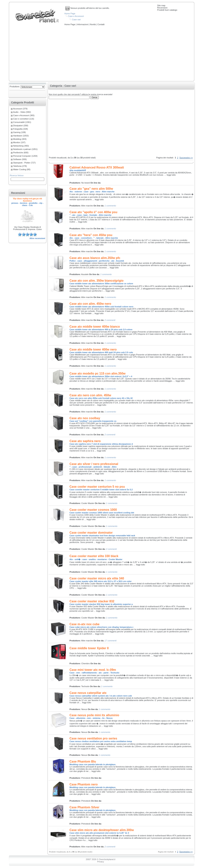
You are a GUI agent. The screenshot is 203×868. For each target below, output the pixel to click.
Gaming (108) (19, 132)
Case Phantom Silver (84, 807)
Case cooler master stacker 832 (92, 601)
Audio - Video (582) (22, 112)
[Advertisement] (102, 54)
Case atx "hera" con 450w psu (91, 235)
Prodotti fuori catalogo (167, 10)
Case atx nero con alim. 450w (90, 395)
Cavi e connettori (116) (24, 119)
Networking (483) (21, 146)
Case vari (76, 20)
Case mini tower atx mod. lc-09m (93, 670)
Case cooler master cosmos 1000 (93, 510)
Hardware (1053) (21, 136)
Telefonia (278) (20, 166)
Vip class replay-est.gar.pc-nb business (27, 200)
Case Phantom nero (84, 784)
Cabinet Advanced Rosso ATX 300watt (97, 167)
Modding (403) (20, 139)
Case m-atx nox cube (85, 624)
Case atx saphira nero (85, 441)
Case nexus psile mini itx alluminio (94, 715)
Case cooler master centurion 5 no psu (97, 487)
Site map (161, 5)
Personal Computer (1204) (25, 156)
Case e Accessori (76, 16)
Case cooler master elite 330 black (94, 556)
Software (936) (20, 159)
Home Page (70, 14)
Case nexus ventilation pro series (93, 738)
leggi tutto (171, 175)
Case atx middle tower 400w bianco (95, 327)
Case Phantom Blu (83, 762)
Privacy (100, 862)
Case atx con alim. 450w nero (90, 304)
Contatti (101, 24)
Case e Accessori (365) (24, 115)
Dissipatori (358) (21, 126)
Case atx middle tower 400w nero (93, 349)
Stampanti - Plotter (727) (24, 163)
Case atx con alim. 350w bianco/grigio (97, 281)
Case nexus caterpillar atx (88, 693)
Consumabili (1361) (22, 122)
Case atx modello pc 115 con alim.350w (98, 373)
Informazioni (83, 24)
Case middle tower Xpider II (89, 648)
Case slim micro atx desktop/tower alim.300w (102, 830)
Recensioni (162, 8)
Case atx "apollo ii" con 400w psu (93, 212)
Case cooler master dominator (91, 533)
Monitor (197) (19, 142)
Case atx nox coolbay (85, 418)
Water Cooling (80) (22, 169)
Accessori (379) (20, 109)
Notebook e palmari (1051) (25, 149)
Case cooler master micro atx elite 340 (97, 578)
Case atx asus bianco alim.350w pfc (95, 258)
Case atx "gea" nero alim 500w (91, 189)
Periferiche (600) (21, 153)
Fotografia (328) (20, 129)
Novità (93, 24)
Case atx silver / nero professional (94, 464)
